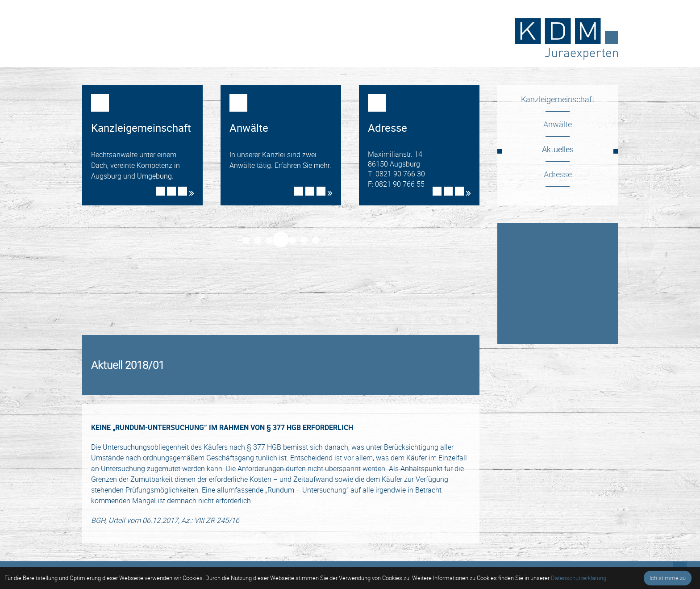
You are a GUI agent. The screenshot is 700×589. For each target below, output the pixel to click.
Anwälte (558, 124)
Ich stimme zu (668, 578)
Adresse (558, 174)
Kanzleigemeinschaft (558, 99)
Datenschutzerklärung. (579, 578)
